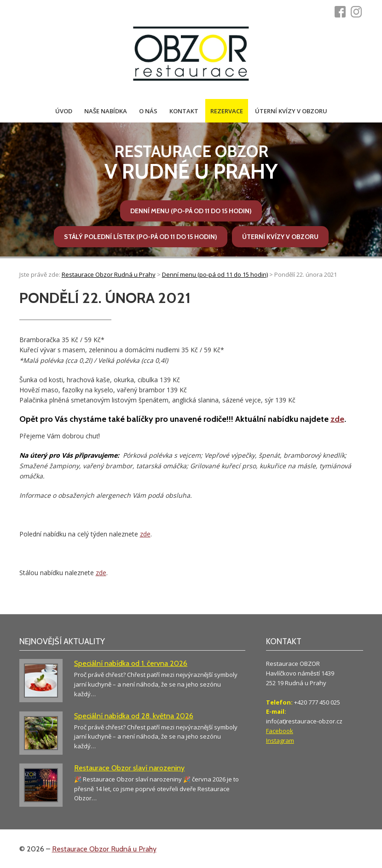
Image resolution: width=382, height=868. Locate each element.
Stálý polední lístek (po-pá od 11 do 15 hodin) (141, 237)
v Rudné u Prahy (191, 163)
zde (337, 419)
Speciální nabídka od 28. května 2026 (134, 716)
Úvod (64, 111)
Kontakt (184, 111)
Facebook (280, 731)
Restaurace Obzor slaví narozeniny (129, 768)
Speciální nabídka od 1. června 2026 (131, 663)
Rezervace (227, 111)
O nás (148, 111)
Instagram (280, 740)
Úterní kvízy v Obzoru (291, 111)
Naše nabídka (106, 111)
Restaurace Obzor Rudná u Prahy (104, 849)
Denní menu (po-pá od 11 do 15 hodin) (191, 211)
